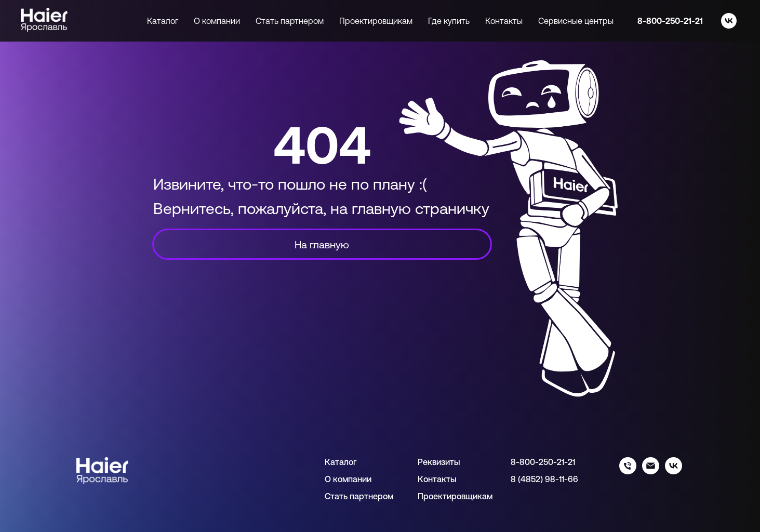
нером (381, 496)
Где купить (449, 21)
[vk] (729, 21)
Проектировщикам (376, 21)
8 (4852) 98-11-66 (544, 479)
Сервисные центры (576, 21)
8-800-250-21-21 (670, 21)
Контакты (504, 21)
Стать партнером (290, 21)
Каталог (341, 462)
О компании (217, 21)
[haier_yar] (674, 471)
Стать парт (346, 496)
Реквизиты (439, 462)
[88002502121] (628, 471)
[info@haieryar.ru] (651, 471)
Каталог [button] (163, 21)
